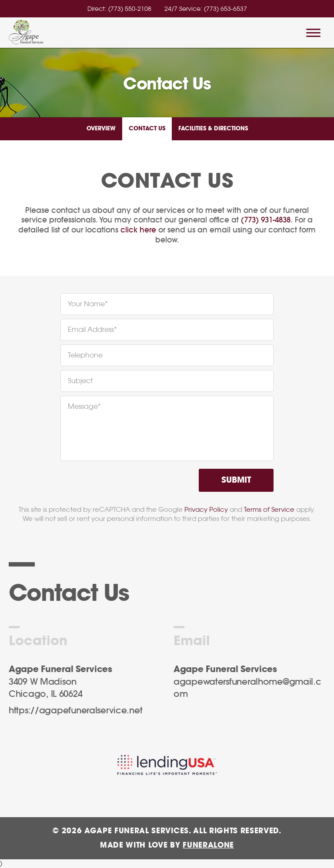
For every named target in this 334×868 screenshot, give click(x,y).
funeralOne (208, 845)
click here (138, 230)
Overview (101, 129)
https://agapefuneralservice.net (75, 711)
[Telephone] (167, 355)
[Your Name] (167, 304)
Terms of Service (269, 509)
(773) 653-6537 (225, 9)
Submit (236, 480)
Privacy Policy (206, 509)
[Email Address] (167, 330)
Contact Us (147, 129)
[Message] (167, 428)
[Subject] (167, 381)
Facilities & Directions (213, 129)
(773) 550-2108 (130, 9)
